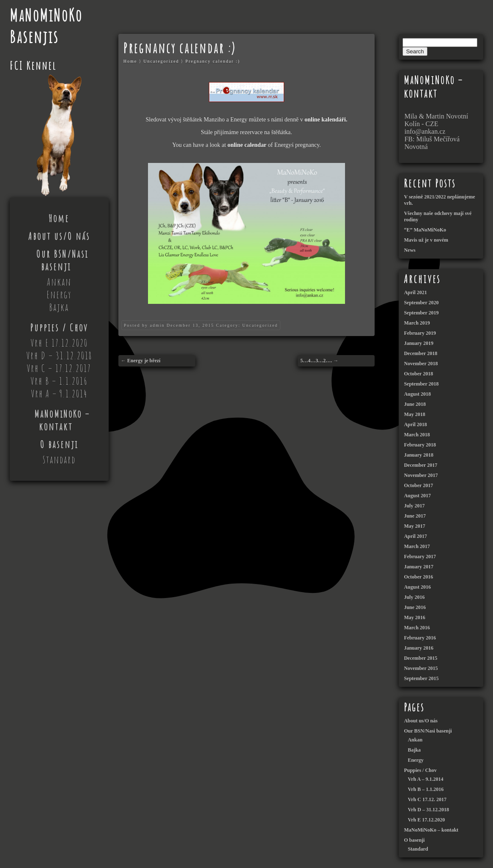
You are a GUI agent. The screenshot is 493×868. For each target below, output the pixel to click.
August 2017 (417, 496)
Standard (59, 460)
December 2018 (420, 353)
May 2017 (414, 526)
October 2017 (418, 485)
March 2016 (417, 628)
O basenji (59, 444)
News (409, 250)
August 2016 (417, 587)
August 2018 (417, 394)
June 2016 (415, 607)
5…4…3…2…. (316, 361)
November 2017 (421, 475)
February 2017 (420, 557)
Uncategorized (161, 61)
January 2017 (419, 567)
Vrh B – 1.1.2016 (59, 381)
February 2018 (420, 445)
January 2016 (419, 648)
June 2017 (415, 516)
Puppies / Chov (59, 328)
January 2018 (419, 455)
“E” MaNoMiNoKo (425, 230)
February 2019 (420, 333)
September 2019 (421, 313)
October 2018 (418, 374)
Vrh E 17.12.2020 (59, 343)
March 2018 (417, 435)
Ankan (59, 282)
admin (157, 325)
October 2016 (418, 577)
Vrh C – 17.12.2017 (59, 368)
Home (59, 218)
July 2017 (414, 506)
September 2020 (421, 303)
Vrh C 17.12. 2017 (427, 799)
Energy (59, 295)
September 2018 (421, 384)
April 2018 (415, 424)
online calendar (247, 145)
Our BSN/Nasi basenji (62, 260)
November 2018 (421, 364)
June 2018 (415, 404)
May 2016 (414, 617)
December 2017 (420, 465)
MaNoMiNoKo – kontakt (62, 420)
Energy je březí (144, 361)
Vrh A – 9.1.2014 (59, 394)
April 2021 (415, 292)
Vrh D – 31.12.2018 (59, 355)
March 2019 (417, 323)
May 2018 (414, 414)
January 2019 (419, 343)
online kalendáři (325, 120)
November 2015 (421, 668)
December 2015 (420, 658)
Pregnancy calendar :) (213, 61)
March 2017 (417, 546)
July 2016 (414, 597)
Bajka (59, 307)
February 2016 (420, 638)
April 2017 (415, 536)
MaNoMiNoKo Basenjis (46, 26)
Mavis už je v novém (426, 240)
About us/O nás (59, 236)
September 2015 (421, 678)
